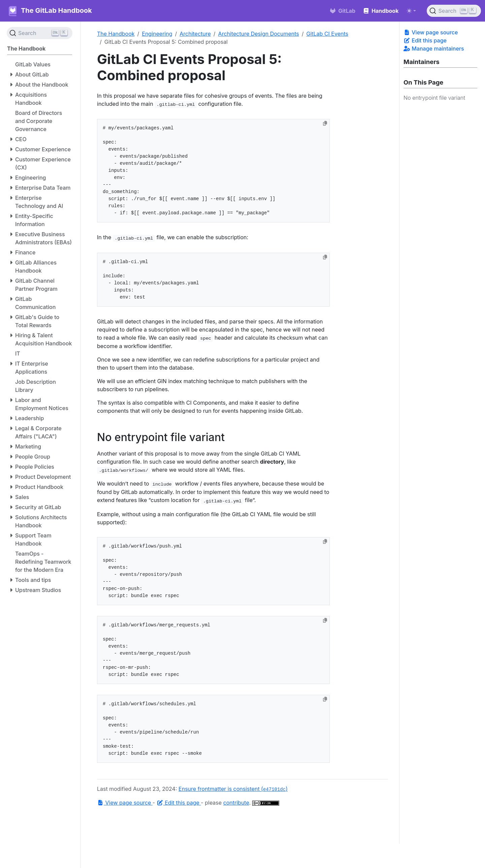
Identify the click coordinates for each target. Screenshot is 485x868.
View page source (431, 32)
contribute (236, 803)
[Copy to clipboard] (325, 123)
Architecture (195, 34)
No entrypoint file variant (434, 98)
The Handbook (116, 34)
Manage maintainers (434, 49)
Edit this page (425, 40)
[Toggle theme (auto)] (411, 11)
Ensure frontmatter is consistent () (233, 789)
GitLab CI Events (327, 34)
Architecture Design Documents (259, 34)
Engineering (157, 34)
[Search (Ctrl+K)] (454, 11)
